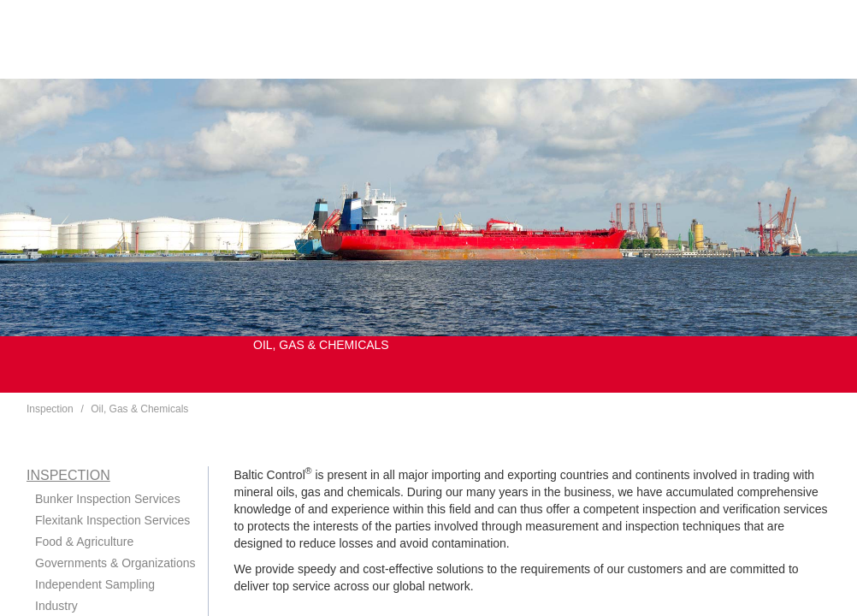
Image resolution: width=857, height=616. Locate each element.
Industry (56, 606)
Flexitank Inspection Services (112, 520)
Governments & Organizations (115, 563)
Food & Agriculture (84, 542)
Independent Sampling (95, 584)
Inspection (50, 409)
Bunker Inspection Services (108, 499)
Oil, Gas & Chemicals (139, 409)
